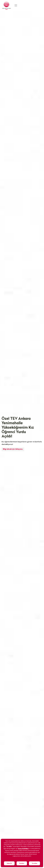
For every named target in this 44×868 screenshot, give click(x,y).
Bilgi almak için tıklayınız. (13, 449)
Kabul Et (9, 863)
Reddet (22, 863)
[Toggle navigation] (16, 5)
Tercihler (35, 863)
